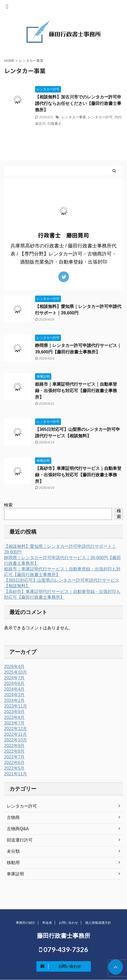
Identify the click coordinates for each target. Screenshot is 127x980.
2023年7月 (14, 723)
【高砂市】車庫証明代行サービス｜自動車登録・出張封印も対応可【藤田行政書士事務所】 (78, 475)
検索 (8, 505)
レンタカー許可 (100, 117)
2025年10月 (16, 672)
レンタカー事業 (74, 117)
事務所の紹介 (26, 923)
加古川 (40, 124)
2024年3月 (14, 695)
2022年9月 (14, 746)
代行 (118, 117)
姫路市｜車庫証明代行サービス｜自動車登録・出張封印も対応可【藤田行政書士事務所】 (76, 391)
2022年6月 (14, 763)
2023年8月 (14, 717)
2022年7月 (14, 757)
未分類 (13, 851)
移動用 (13, 863)
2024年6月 (14, 683)
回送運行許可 (20, 840)
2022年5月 (14, 768)
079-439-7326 (64, 949)
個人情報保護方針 (98, 923)
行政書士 (54, 124)
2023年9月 (14, 712)
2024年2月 (14, 700)
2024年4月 (14, 689)
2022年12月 (16, 729)
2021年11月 (16, 774)
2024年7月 (14, 678)
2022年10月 (16, 740)
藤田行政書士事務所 (64, 936)
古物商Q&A (18, 829)
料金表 (47, 923)
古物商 (13, 817)
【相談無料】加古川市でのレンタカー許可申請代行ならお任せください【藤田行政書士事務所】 (78, 103)
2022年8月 (14, 751)
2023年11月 (16, 706)
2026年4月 (14, 667)
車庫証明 (15, 874)
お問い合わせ (68, 923)
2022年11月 (16, 734)
